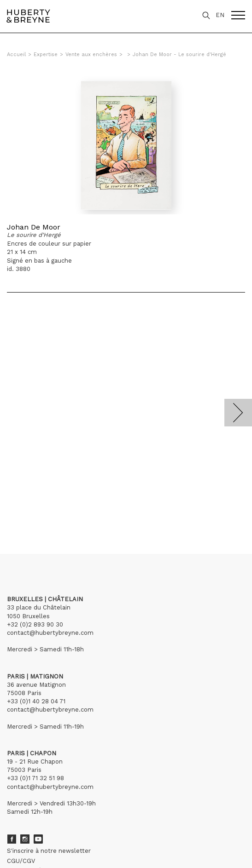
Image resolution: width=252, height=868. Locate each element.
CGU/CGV (21, 861)
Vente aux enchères (91, 55)
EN (220, 15)
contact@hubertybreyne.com (50, 633)
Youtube (38, 839)
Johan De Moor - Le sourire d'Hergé (179, 55)
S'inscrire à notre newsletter (49, 851)
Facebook (12, 839)
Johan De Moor (34, 227)
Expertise (46, 55)
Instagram (25, 839)
